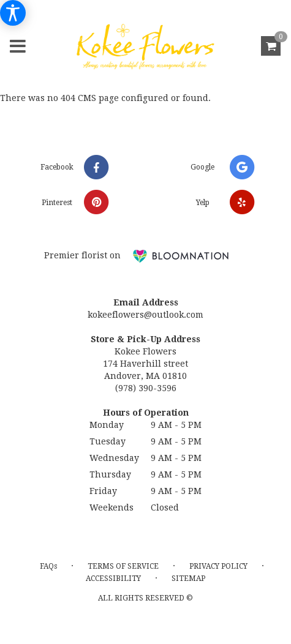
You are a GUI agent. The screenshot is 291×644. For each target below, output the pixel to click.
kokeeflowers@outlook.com (145, 315)
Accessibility (113, 578)
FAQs (48, 566)
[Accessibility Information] (13, 13)
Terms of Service (123, 566)
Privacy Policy (218, 566)
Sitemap (188, 578)
